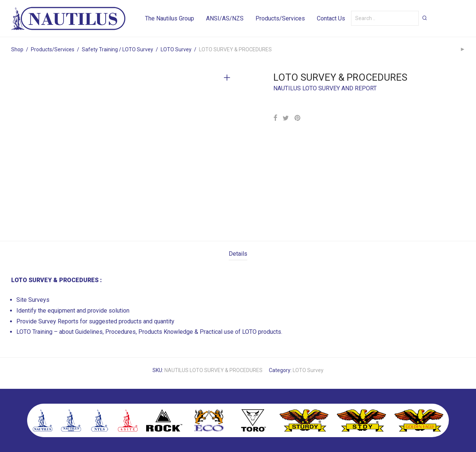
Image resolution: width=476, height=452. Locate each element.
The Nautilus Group (170, 18)
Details (238, 254)
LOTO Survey (176, 49)
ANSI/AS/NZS (225, 18)
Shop (17, 49)
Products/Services (280, 18)
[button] (425, 18)
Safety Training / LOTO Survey (118, 49)
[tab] (238, 254)
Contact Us (331, 18)
